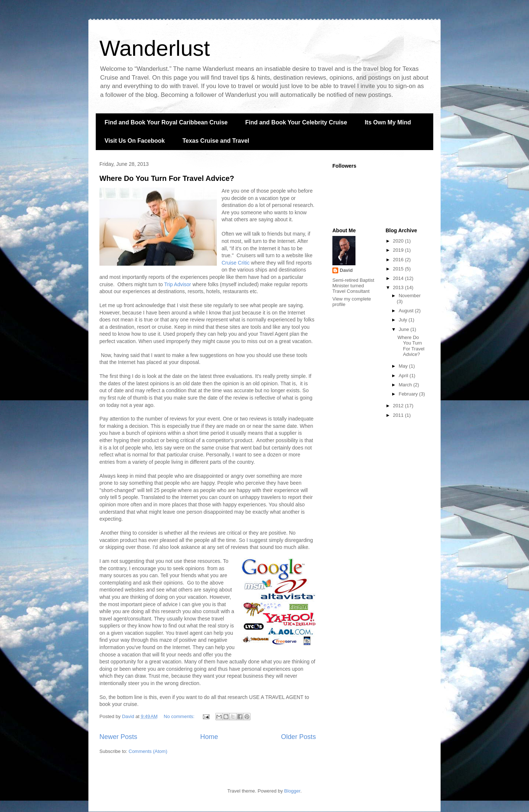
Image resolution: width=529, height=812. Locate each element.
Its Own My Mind (388, 122)
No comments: (180, 716)
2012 (399, 406)
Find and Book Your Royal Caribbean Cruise (166, 122)
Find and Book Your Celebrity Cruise (296, 122)
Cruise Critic (236, 263)
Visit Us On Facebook (135, 141)
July (404, 320)
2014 (399, 278)
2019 (399, 250)
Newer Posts (118, 737)
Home (209, 737)
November (410, 296)
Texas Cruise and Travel (216, 141)
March (406, 385)
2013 (399, 287)
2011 (399, 415)
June (405, 329)
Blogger (292, 791)
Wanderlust (155, 48)
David (346, 270)
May (404, 366)
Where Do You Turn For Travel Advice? (167, 178)
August (407, 311)
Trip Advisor (177, 284)
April (404, 376)
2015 (399, 269)
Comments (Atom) (148, 751)
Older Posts (298, 737)
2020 (399, 241)
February (409, 394)
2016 (399, 260)
